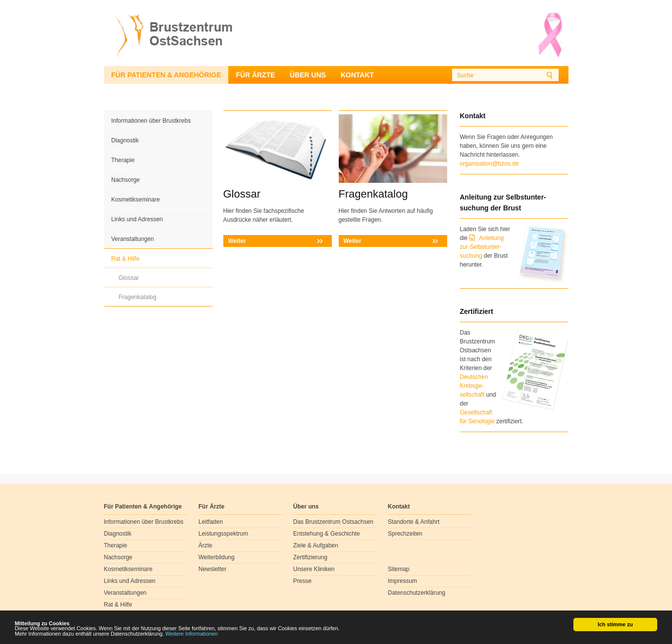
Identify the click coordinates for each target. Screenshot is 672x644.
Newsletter (213, 569)
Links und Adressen (137, 219)
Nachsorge (126, 180)
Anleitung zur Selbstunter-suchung (482, 247)
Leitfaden (211, 522)
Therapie (123, 160)
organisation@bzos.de (490, 164)
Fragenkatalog (138, 297)
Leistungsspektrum (224, 534)
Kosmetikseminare (136, 200)
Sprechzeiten (405, 534)
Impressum (403, 581)
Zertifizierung (310, 557)
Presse (302, 581)
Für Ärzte (255, 75)
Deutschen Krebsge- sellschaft (474, 386)
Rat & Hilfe (125, 259)
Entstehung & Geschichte (327, 534)
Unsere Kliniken (314, 569)
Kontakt (357, 75)
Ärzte (206, 545)
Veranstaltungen (133, 239)
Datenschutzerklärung (417, 593)
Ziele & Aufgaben (316, 545)
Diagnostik (125, 140)
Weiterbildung (217, 557)
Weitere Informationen (192, 634)
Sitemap (399, 569)
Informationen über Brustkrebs (151, 121)
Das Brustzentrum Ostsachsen (334, 522)
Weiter (237, 241)
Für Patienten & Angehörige (166, 75)
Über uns (308, 75)
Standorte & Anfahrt (414, 522)
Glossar (129, 278)
